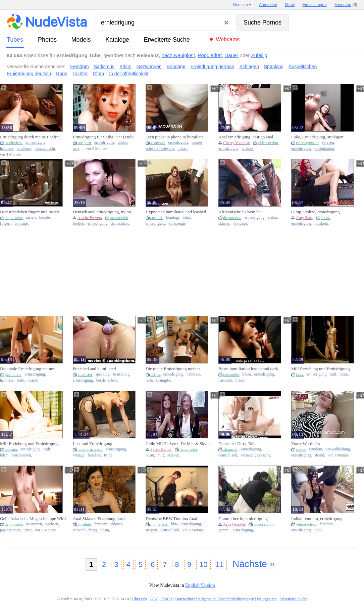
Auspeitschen (303, 67)
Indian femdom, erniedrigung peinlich (317, 519)
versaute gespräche (255, 455)
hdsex (325, 218)
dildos (123, 143)
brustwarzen (21, 455)
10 (203, 564)
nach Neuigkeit (178, 55)
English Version (200, 585)
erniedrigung (36, 143)
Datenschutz (185, 599)
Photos (47, 40)
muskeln (321, 224)
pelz (76, 149)
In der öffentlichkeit (129, 74)
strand (320, 455)
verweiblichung (338, 449)
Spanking (274, 67)
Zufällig (259, 55)
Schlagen (249, 67)
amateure (24, 149)
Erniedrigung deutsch (29, 74)
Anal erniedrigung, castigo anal (246, 137)
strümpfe (163, 380)
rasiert (31, 217)
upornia (11, 449)
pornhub (84, 524)
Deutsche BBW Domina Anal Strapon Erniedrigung (171, 519)
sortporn (84, 143)
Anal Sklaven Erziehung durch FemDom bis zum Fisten (100, 519)
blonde (45, 217)
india (319, 530)
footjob (79, 224)
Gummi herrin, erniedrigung (243, 518)
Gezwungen (149, 67)
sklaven (328, 143)
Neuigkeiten (267, 599)
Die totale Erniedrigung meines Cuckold (27, 369)
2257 (154, 599)
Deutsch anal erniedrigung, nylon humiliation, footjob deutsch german (105, 212)
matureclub (119, 218)
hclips (155, 375)
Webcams (228, 39)
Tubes (15, 40)
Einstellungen (315, 5)
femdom (94, 455)
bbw (174, 524)
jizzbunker (13, 375)
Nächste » (254, 564)
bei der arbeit (107, 380)
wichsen (52, 524)
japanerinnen (10, 530)
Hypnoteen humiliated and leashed (176, 212)
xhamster (158, 143)
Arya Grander (234, 524)
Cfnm (98, 74)
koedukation (324, 149)
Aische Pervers (90, 218)
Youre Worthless (306, 444)
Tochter (80, 74)
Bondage (176, 67)
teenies (197, 143)
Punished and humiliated (94, 369)
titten (28, 530)
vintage (79, 455)
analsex (248, 149)
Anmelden (268, 5)
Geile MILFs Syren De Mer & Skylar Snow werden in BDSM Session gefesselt (178, 444)
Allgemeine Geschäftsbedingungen (226, 599)
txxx (299, 375)
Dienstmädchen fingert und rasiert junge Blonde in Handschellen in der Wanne (32, 212)
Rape (62, 74)
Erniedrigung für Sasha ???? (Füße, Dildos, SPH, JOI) (104, 137)
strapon (151, 530)
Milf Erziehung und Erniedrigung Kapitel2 (29, 444)
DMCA (166, 599)
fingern (6, 224)
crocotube (231, 375)
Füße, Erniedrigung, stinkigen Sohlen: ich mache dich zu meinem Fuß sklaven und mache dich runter (322, 137)
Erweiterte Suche (167, 40)
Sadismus (104, 67)
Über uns (140, 599)
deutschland (120, 224)
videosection (268, 143)
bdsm (187, 217)
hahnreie (7, 149)
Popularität (210, 55)
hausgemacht (45, 149)
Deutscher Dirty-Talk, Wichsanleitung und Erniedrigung (248, 444)
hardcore (225, 380)
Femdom (79, 67)
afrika (272, 217)
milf (333, 374)
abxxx (301, 449)
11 (220, 564)
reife (20, 380)
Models (81, 40)
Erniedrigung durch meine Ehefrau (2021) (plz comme (30, 137)
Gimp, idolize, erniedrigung (315, 212)
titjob (108, 455)
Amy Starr (304, 218)
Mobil (290, 5)
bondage (21, 224)
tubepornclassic (90, 449)
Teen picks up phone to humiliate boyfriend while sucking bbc (175, 137)
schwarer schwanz (160, 149)
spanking (103, 374)
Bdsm (125, 67)
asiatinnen (34, 524)
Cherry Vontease (236, 143)
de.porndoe (14, 218)
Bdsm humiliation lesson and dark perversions (248, 369)
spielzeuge (177, 224)
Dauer (231, 55)
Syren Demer (161, 449)
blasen (183, 149)
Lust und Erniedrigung (93, 444)
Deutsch (241, 5)
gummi (224, 530)
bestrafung (121, 374)
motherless (13, 143)
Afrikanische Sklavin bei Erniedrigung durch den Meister (246, 212)
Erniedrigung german (213, 67)
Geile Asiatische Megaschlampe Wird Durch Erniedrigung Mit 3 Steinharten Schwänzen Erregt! (33, 519)
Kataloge (117, 40)
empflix (157, 218)
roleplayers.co (307, 143)
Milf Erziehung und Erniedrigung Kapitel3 (320, 369)
